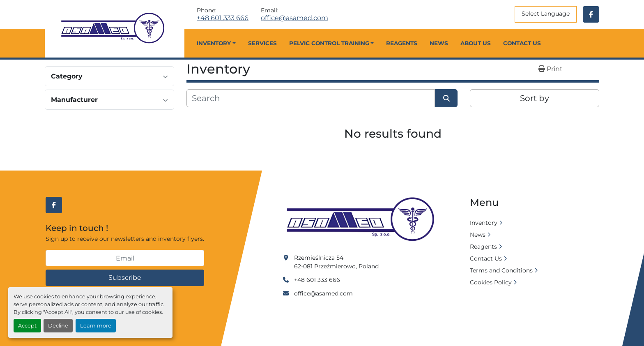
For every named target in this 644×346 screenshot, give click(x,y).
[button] (216, 43)
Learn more (96, 326)
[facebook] (591, 14)
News (439, 43)
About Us (476, 43)
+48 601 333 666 (223, 18)
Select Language (546, 14)
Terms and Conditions (501, 270)
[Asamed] (363, 220)
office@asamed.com (294, 18)
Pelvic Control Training (329, 43)
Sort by (535, 98)
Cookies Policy (491, 282)
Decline (58, 326)
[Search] (311, 98)
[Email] (125, 258)
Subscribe (125, 278)
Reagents (402, 43)
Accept (27, 326)
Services (262, 43)
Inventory (214, 43)
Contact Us (522, 43)
